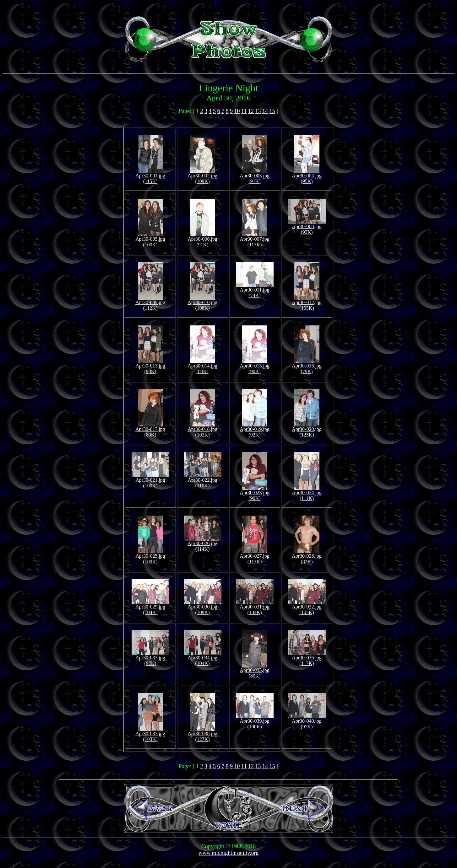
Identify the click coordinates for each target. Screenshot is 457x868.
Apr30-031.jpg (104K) (255, 607)
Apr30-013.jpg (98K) (150, 366)
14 (265, 111)
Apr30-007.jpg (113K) (255, 240)
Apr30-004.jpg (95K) (307, 176)
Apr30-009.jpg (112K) (150, 303)
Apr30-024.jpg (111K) (307, 493)
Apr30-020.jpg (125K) (307, 430)
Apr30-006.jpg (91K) (202, 240)
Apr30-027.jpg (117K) (255, 557)
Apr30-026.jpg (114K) (203, 544)
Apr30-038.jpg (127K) (202, 734)
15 (272, 111)
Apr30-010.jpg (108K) (202, 303)
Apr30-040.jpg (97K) (307, 722)
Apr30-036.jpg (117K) (307, 658)
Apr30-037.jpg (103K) (150, 734)
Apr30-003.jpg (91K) (255, 176)
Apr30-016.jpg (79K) (307, 366)
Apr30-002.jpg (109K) (202, 176)
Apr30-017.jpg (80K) (150, 430)
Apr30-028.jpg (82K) (307, 557)
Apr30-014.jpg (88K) (202, 366)
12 (251, 111)
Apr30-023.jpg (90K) (255, 493)
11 (244, 111)
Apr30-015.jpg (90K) (255, 366)
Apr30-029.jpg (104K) (150, 607)
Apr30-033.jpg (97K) (150, 658)
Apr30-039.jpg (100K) (255, 722)
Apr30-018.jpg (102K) (202, 430)
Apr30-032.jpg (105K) (307, 607)
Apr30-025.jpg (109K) (150, 557)
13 (258, 111)
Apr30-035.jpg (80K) (255, 671)
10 (237, 111)
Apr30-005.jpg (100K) (150, 240)
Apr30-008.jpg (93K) (307, 227)
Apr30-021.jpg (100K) (150, 481)
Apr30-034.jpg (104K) (203, 658)
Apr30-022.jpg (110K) (203, 481)
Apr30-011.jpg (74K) (255, 290)
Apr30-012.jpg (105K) (307, 303)
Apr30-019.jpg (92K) (255, 430)
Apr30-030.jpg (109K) (203, 607)
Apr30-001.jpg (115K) (150, 176)
